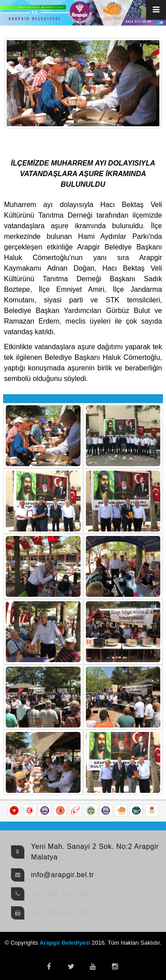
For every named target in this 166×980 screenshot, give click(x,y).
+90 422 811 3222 (62, 913)
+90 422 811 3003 (62, 894)
